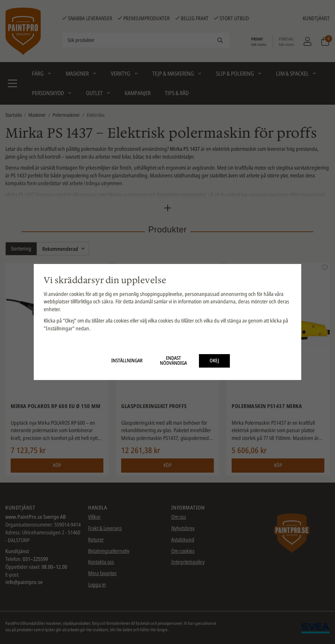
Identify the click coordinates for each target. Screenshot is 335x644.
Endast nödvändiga (173, 360)
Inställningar (127, 360)
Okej (214, 360)
